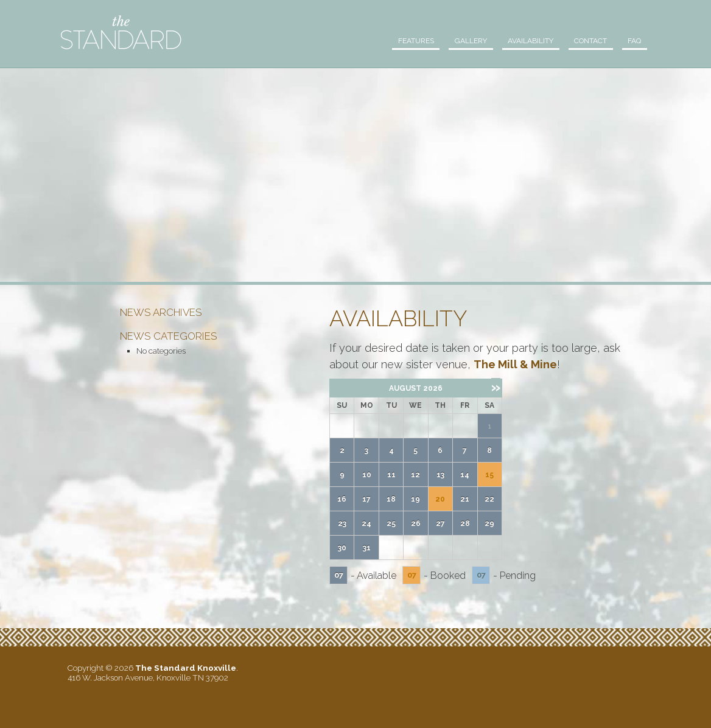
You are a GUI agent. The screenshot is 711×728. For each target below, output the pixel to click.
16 (342, 499)
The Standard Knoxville (121, 33)
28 (465, 523)
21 (465, 499)
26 (416, 523)
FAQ (633, 41)
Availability (523, 41)
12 (415, 475)
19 (415, 499)
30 (342, 548)
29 (489, 523)
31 (367, 548)
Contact (586, 41)
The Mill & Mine (515, 364)
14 (465, 475)
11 (391, 475)
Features (403, 41)
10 (367, 475)
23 (342, 523)
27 (440, 523)
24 (366, 523)
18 (391, 499)
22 (489, 499)
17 (366, 499)
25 (391, 523)
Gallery (461, 41)
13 (440, 475)
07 (339, 575)
